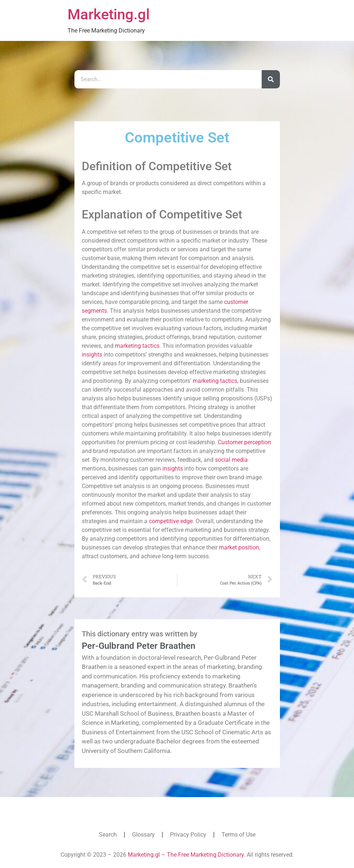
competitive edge (171, 521)
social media (231, 460)
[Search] (271, 79)
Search (108, 835)
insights (92, 355)
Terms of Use (238, 835)
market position (239, 547)
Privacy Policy (188, 835)
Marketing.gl (109, 14)
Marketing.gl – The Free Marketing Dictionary (186, 855)
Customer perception (245, 442)
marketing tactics (137, 346)
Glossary (143, 835)
